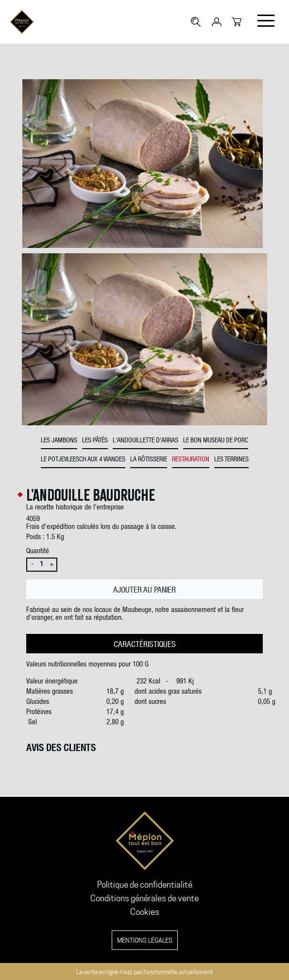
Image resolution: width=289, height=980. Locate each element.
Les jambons (59, 441)
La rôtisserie (149, 460)
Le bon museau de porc (216, 441)
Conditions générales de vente (144, 898)
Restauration (191, 460)
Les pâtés (95, 441)
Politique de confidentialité (145, 885)
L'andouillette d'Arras (145, 441)
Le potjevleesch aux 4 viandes (83, 460)
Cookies (145, 912)
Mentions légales (145, 940)
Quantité (38, 551)
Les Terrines (231, 460)
